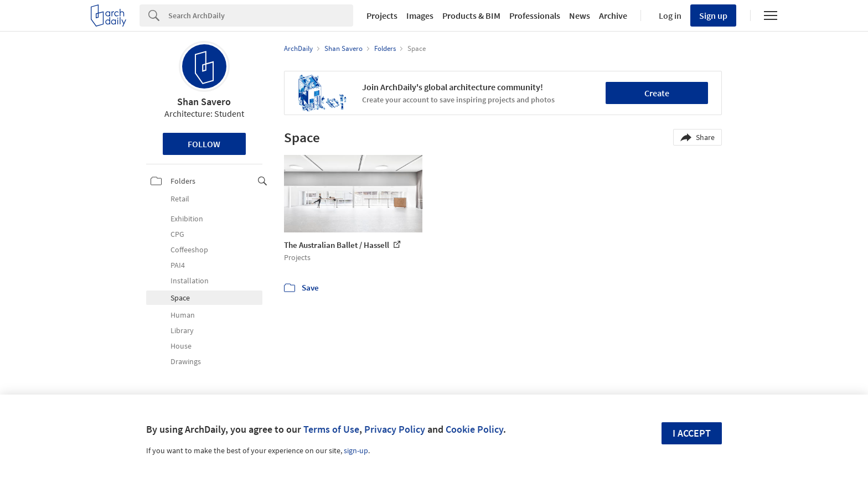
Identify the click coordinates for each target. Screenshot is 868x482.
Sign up (713, 15)
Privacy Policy (395, 429)
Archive (613, 15)
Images (420, 15)
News (580, 15)
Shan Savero (204, 102)
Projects (382, 15)
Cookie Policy (474, 429)
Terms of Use (331, 429)
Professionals (535, 15)
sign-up (356, 450)
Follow (204, 144)
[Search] (261, 15)
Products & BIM (471, 15)
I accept (692, 433)
